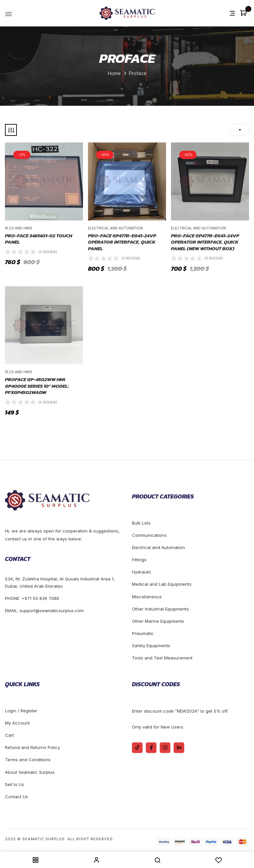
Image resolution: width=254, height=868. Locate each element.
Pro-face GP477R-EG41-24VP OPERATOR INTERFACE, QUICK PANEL (122, 242)
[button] (244, 13)
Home (114, 73)
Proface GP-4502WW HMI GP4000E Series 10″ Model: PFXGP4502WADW (37, 386)
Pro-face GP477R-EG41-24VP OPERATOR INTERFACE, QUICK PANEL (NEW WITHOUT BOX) (205, 242)
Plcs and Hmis (19, 228)
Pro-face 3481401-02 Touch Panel (39, 239)
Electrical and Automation (115, 228)
